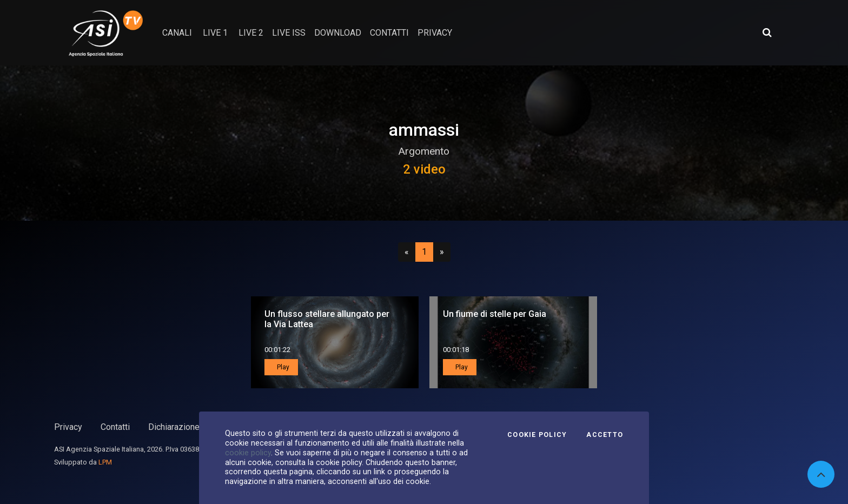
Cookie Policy (537, 435)
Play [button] (282, 367)
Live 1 (215, 33)
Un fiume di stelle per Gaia (495, 314)
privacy (435, 33)
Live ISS (289, 33)
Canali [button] (177, 33)
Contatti (115, 427)
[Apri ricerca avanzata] (767, 32)
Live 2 (251, 33)
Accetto (605, 435)
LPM (105, 462)
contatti (389, 33)
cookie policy (248, 453)
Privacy (68, 427)
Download (338, 33)
